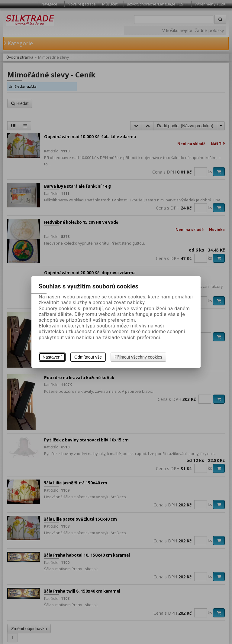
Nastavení (52, 357)
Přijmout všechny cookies (138, 357)
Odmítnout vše (88, 357)
